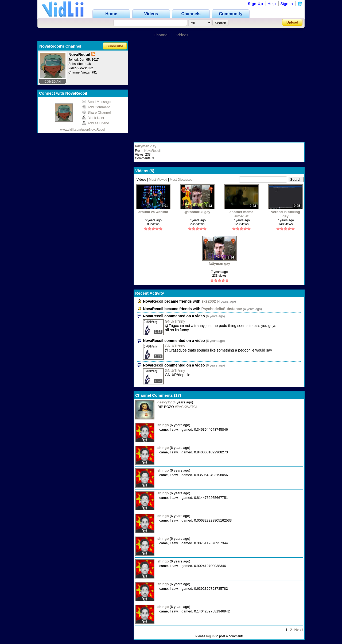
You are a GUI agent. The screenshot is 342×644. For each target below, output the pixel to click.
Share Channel (96, 112)
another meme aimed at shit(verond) (241, 214)
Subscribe (115, 46)
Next (299, 630)
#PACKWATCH (187, 407)
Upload (292, 22)
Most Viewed (158, 180)
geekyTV (164, 402)
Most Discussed (181, 180)
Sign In (287, 4)
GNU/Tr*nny (175, 321)
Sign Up (255, 4)
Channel (161, 35)
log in (210, 636)
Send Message (96, 102)
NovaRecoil (152, 151)
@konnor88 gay (197, 212)
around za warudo (153, 212)
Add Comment (96, 107)
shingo (163, 425)
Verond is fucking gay (285, 214)
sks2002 (209, 301)
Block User (93, 118)
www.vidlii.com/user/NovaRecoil (83, 130)
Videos (182, 35)
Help (272, 4)
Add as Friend (96, 123)
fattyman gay (146, 146)
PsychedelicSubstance (222, 309)
